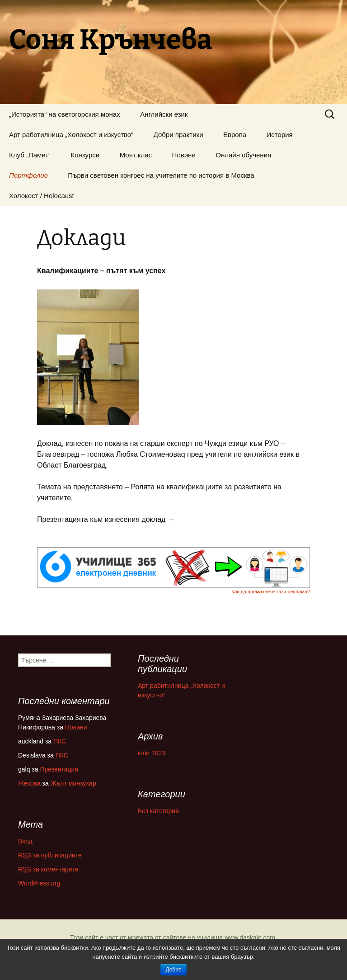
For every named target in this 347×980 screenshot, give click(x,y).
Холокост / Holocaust (42, 196)
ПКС (60, 741)
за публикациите (50, 855)
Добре (173, 970)
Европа (235, 135)
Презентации (59, 769)
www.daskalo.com (250, 937)
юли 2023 (152, 753)
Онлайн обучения (243, 155)
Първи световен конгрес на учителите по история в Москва (161, 175)
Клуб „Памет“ (30, 155)
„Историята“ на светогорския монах (65, 114)
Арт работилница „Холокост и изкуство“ (71, 135)
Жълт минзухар (73, 783)
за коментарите (48, 869)
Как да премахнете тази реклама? (271, 592)
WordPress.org (39, 883)
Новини (184, 155)
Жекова (29, 783)
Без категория (158, 811)
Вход (25, 841)
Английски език (164, 114)
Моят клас (136, 155)
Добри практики (178, 135)
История (280, 135)
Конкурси (85, 155)
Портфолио (28, 175)
